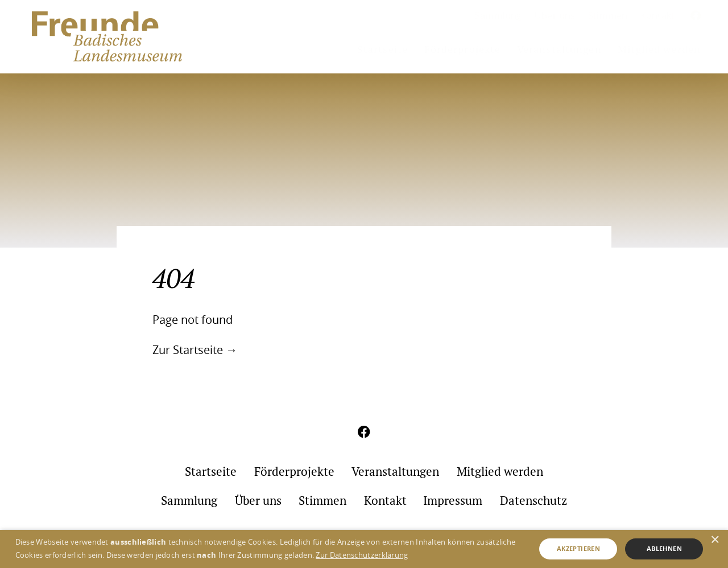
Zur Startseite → (195, 350)
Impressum (453, 501)
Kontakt (657, 15)
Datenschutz (533, 501)
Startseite (382, 49)
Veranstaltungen (559, 49)
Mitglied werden (659, 49)
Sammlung (499, 15)
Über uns (555, 15)
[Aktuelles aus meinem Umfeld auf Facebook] (696, 16)
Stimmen (608, 15)
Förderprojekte (463, 49)
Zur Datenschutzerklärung (362, 555)
